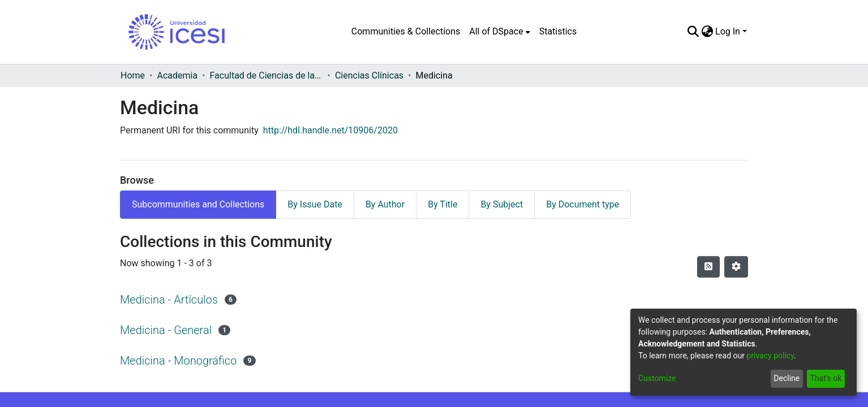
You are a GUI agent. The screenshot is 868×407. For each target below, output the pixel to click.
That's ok (826, 378)
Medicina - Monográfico (178, 361)
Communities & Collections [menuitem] (406, 31)
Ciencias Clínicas (369, 75)
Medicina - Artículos (169, 300)
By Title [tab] (442, 204)
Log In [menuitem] (728, 31)
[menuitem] (499, 32)
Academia (177, 75)
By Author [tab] (385, 204)
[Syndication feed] (708, 267)
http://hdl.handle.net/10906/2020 (330, 130)
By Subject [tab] (502, 204)
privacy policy (770, 356)
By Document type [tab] (583, 204)
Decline (787, 378)
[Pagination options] (736, 267)
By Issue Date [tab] (315, 204)
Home (133, 75)
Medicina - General (166, 330)
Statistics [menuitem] (558, 31)
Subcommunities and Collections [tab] (198, 204)
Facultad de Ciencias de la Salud (267, 75)
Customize (657, 378)
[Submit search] (693, 32)
